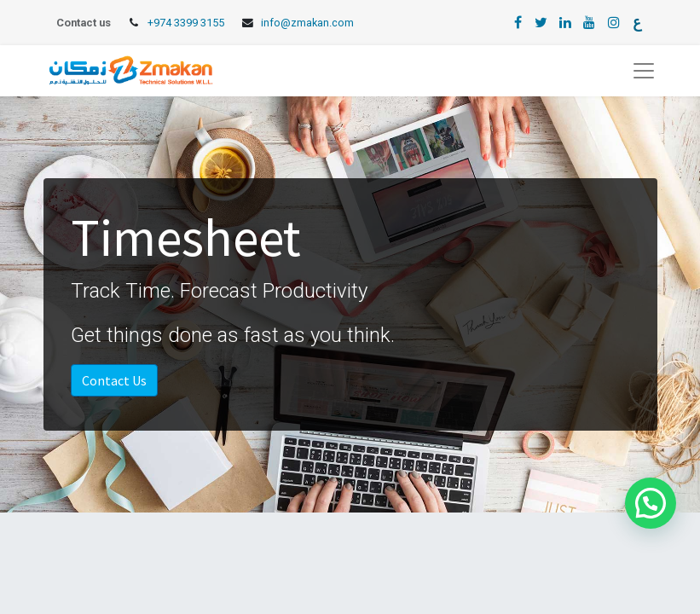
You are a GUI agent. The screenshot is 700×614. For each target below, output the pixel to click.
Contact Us (114, 380)
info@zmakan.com (307, 23)
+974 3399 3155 (186, 23)
